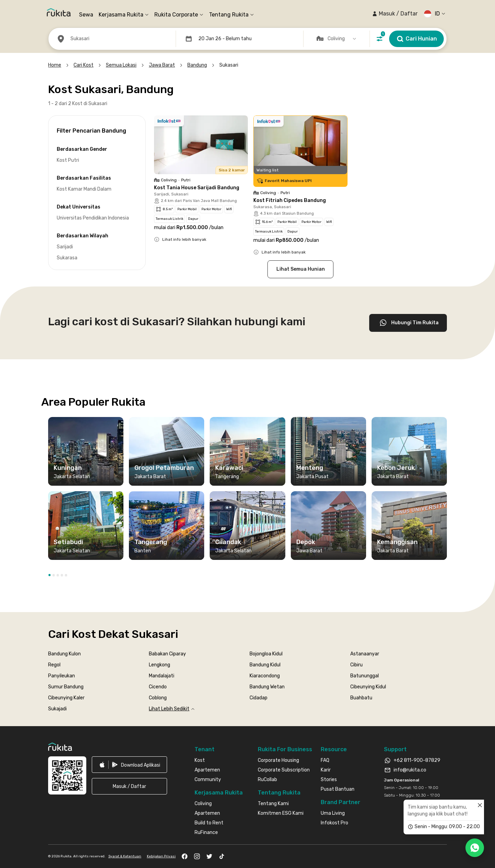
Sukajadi (57, 709)
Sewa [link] (86, 15)
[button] (395, 14)
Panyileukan (62, 676)
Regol (54, 665)
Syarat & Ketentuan (125, 856)
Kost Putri (68, 160)
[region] (247, 491)
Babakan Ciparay (167, 654)
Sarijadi (65, 247)
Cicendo (158, 687)
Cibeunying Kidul (368, 687)
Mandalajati (162, 676)
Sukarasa (67, 258)
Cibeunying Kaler (66, 698)
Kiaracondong (265, 676)
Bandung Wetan (267, 687)
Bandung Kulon (64, 654)
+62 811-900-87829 (417, 760)
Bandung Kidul (265, 665)
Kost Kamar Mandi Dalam (84, 189)
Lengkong (159, 665)
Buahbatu (361, 698)
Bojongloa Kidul (266, 654)
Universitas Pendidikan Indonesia (93, 218)
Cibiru (356, 665)
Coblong (158, 698)
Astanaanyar (365, 654)
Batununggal (365, 676)
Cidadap (258, 698)
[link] (129, 765)
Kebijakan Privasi (161, 856)
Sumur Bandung (66, 687)
